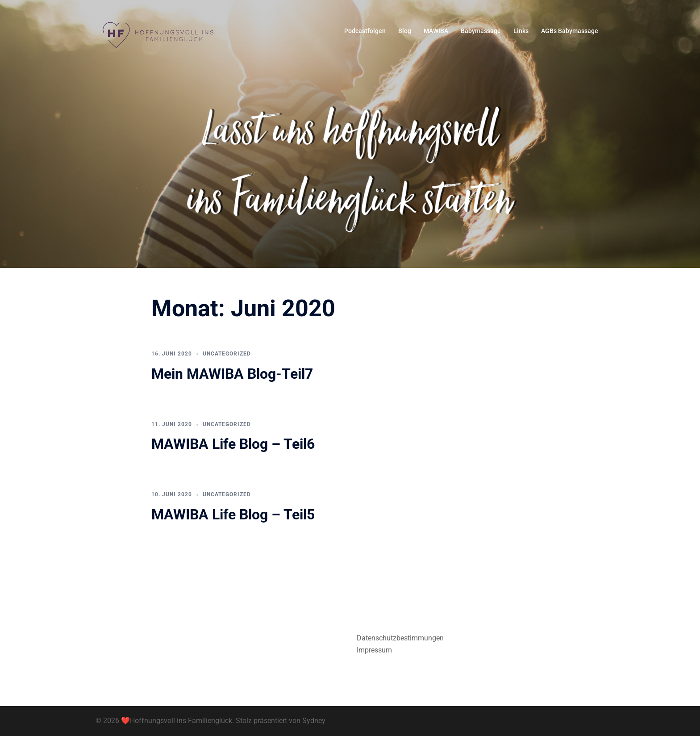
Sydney (314, 721)
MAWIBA (436, 31)
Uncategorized (227, 354)
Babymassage (481, 31)
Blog (405, 31)
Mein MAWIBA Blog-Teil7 (232, 374)
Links (521, 31)
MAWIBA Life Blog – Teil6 (233, 444)
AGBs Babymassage (570, 31)
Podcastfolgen (365, 31)
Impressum (374, 650)
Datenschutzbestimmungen (400, 638)
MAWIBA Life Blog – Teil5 (233, 514)
